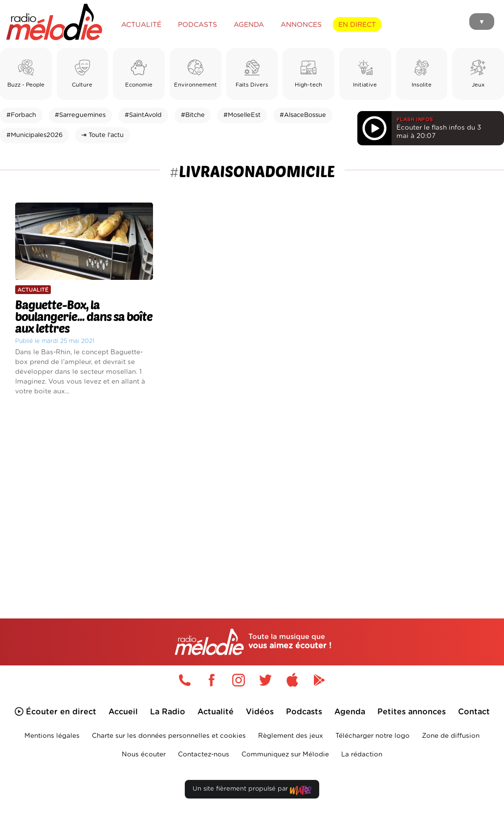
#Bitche (193, 115)
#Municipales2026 (34, 135)
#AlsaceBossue (303, 115)
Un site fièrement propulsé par (252, 791)
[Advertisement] (252, 493)
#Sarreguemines (80, 115)
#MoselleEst (242, 115)
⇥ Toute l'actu (102, 135)
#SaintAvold (143, 115)
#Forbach (21, 115)
